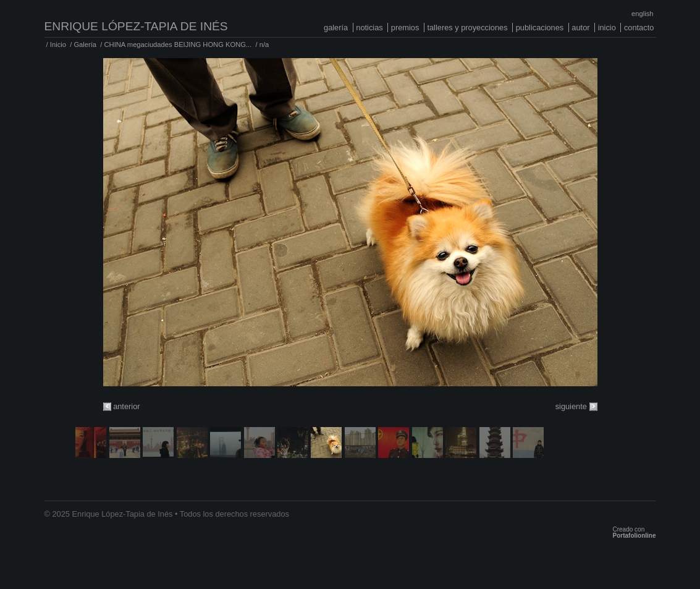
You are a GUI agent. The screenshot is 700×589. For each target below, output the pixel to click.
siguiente (571, 406)
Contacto (639, 28)
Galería (336, 28)
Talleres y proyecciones (467, 28)
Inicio (607, 28)
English (642, 14)
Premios (405, 28)
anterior (126, 406)
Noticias (369, 28)
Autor (580, 28)
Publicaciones (540, 28)
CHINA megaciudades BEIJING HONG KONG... (178, 44)
